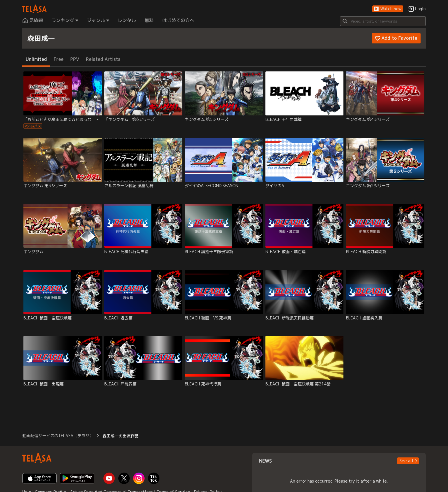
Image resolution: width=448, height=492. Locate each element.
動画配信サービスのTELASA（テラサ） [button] (58, 436)
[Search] (383, 21)
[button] (388, 9)
